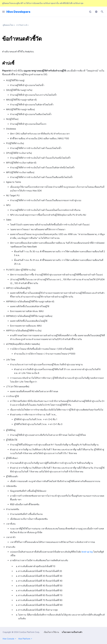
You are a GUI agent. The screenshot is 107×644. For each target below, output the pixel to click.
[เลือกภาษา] (96, 12)
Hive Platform (25, 639)
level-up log (87, 552)
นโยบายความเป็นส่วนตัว (72, 632)
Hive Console (9, 639)
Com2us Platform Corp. (29, 632)
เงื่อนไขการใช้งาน (51, 632)
